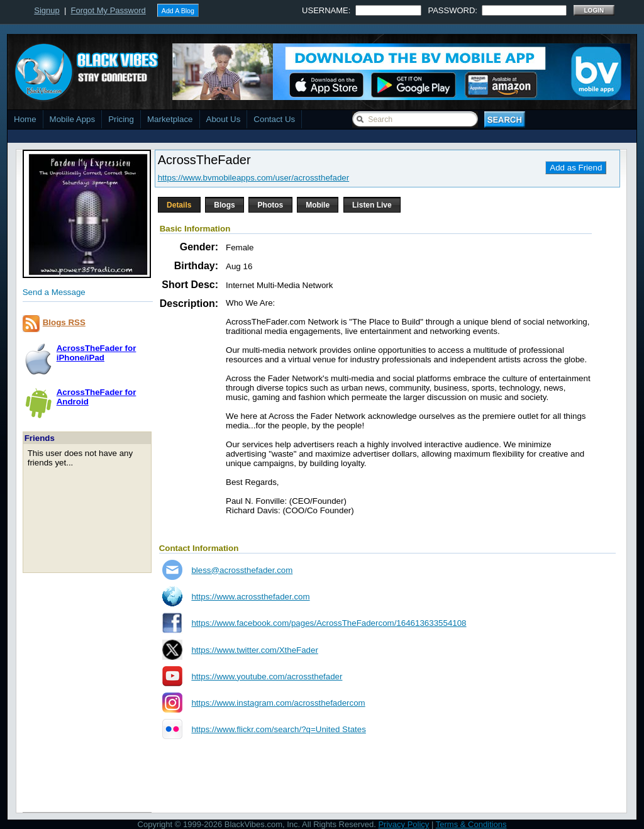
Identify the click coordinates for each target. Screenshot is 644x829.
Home (25, 119)
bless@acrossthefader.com (242, 570)
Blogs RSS (64, 322)
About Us (224, 119)
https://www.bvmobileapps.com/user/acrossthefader (253, 178)
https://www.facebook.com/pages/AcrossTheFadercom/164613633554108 (329, 623)
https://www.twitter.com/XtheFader (254, 650)
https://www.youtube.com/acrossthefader (267, 676)
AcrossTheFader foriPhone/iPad (97, 353)
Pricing (121, 119)
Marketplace (170, 119)
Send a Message (54, 292)
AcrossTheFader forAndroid (97, 397)
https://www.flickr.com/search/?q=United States (278, 729)
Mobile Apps (73, 119)
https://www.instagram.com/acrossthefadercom (278, 703)
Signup (47, 10)
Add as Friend (576, 168)
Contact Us (274, 119)
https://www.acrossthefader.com (250, 597)
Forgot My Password (108, 10)
